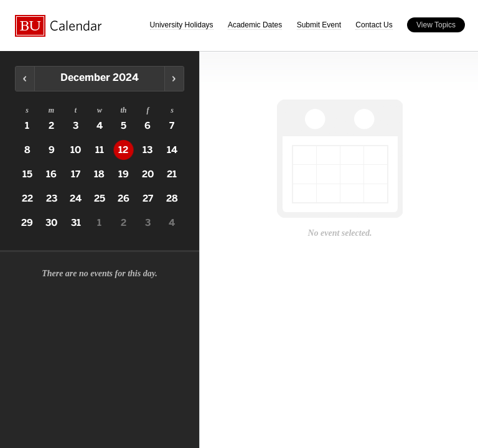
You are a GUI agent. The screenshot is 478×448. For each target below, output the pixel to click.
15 (27, 174)
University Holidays (182, 25)
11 (100, 150)
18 (99, 174)
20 (148, 174)
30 (51, 223)
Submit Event (319, 25)
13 (148, 150)
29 (27, 223)
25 (100, 198)
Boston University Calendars (59, 26)
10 (76, 150)
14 (172, 150)
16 (51, 174)
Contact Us (374, 25)
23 (52, 198)
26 (124, 198)
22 (27, 198)
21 (172, 174)
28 (172, 198)
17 (76, 174)
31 (76, 223)
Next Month (174, 79)
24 (76, 198)
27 (148, 198)
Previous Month (25, 79)
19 (124, 174)
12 (123, 150)
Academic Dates (255, 25)
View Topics (436, 25)
